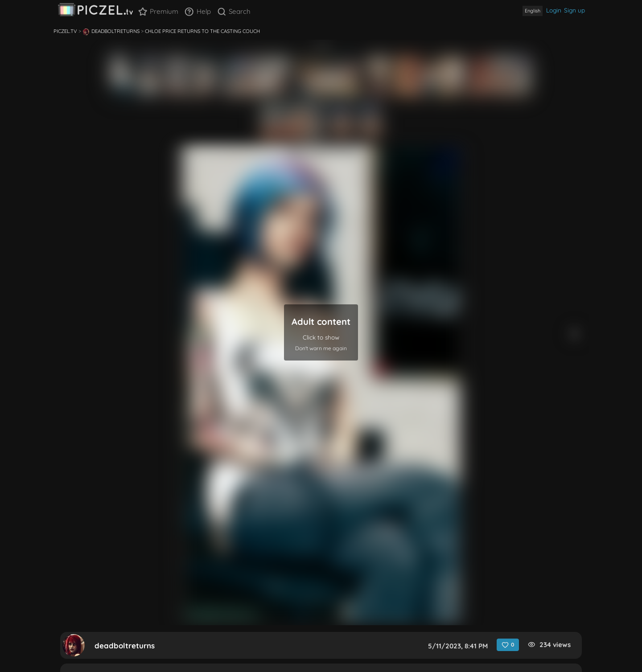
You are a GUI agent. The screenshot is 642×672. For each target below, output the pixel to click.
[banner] (95, 12)
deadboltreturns (111, 31)
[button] (321, 332)
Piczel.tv (65, 31)
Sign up (574, 10)
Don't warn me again (321, 348)
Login (554, 10)
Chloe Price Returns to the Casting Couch (202, 31)
